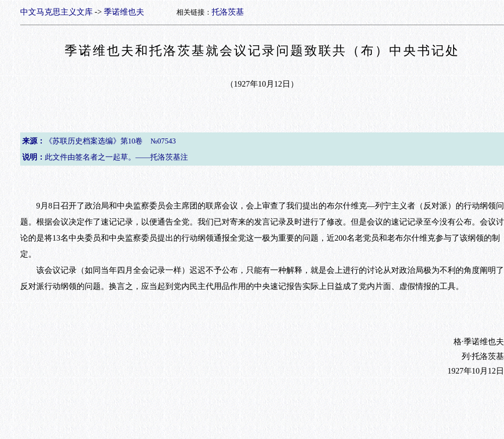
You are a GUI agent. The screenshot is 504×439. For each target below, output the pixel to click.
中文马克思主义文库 (56, 12)
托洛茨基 (228, 12)
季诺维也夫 (124, 12)
